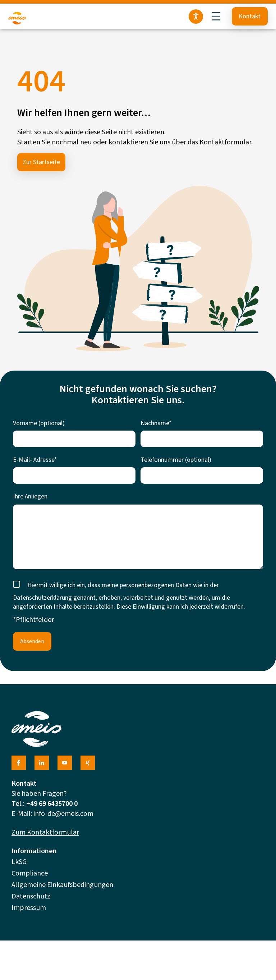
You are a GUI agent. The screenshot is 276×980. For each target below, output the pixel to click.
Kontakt (250, 16)
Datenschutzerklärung (42, 598)
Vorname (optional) (39, 423)
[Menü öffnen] (216, 16)
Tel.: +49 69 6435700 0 (45, 804)
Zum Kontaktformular (45, 832)
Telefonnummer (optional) (176, 460)
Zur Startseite (41, 162)
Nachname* (156, 423)
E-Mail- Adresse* (35, 460)
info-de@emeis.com (63, 814)
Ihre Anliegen (30, 496)
